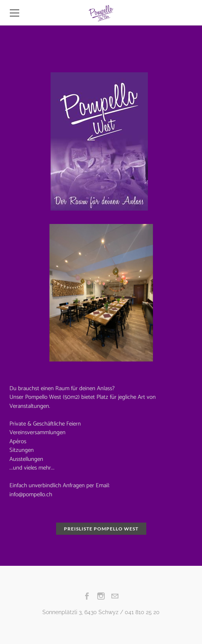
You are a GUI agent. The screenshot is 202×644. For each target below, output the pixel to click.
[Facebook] (87, 596)
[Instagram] (101, 596)
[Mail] (115, 596)
